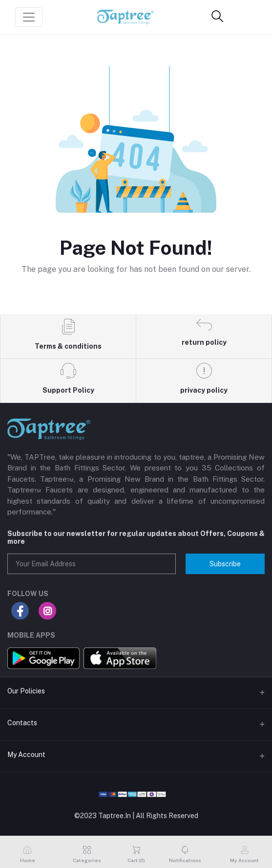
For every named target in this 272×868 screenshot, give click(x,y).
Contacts (22, 723)
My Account (26, 755)
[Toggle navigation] (29, 17)
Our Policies (26, 691)
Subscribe (225, 564)
